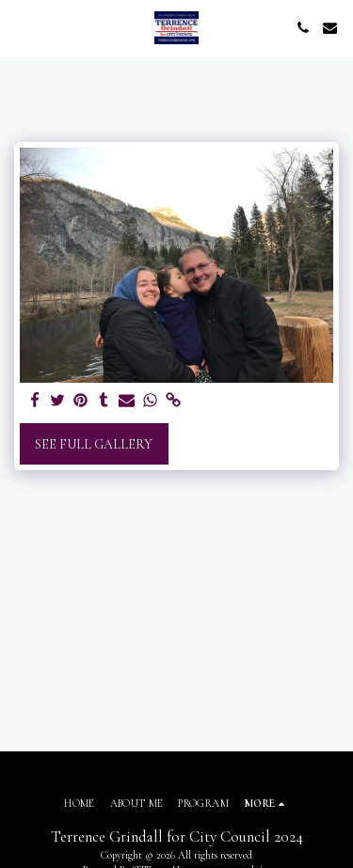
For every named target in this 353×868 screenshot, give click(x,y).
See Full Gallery (94, 444)
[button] (21, 27)
